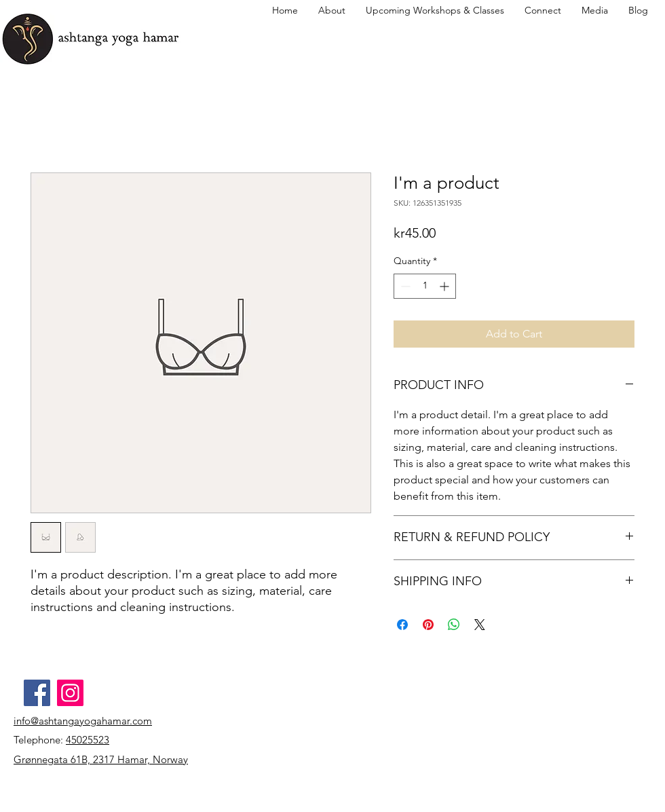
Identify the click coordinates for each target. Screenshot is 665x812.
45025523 (88, 740)
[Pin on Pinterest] (428, 625)
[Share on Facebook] (402, 625)
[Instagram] (70, 693)
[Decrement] (404, 286)
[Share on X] (480, 625)
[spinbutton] (425, 286)
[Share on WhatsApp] (454, 625)
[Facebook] (37, 693)
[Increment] (445, 286)
